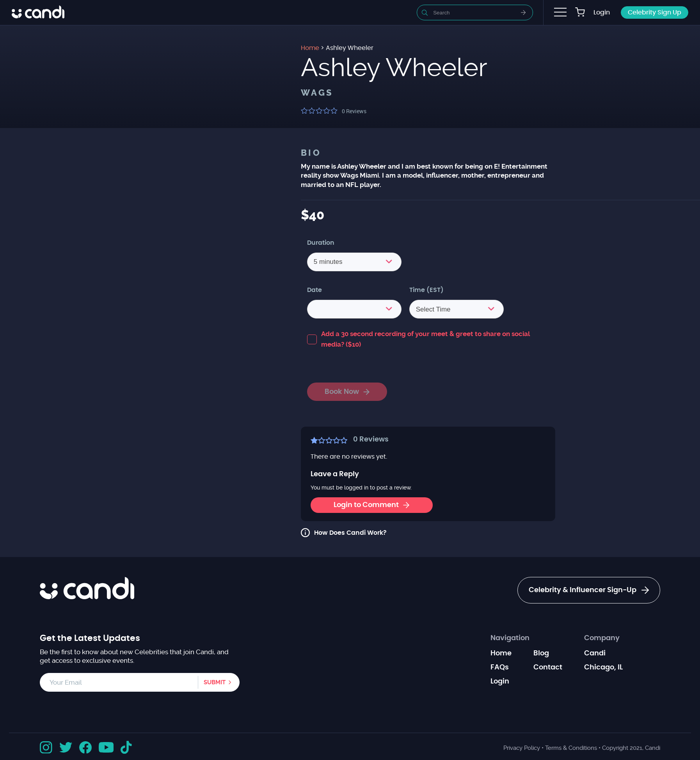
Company (602, 638)
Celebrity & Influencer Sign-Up (589, 590)
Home (501, 653)
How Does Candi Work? (350, 533)
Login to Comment (371, 505)
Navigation (510, 638)
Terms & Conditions (571, 748)
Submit (215, 682)
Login (602, 12)
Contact (548, 667)
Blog (541, 653)
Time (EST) (426, 290)
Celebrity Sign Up (655, 12)
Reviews (354, 111)
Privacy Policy (522, 748)
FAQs (500, 667)
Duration (321, 243)
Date (314, 290)
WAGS (317, 93)
